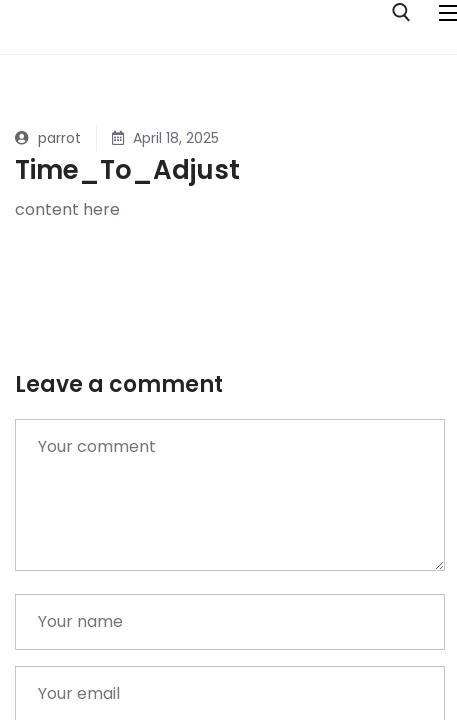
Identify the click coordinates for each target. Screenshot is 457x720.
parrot (48, 138)
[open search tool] (401, 12)
